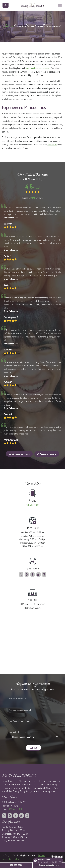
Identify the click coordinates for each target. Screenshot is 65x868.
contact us (52, 145)
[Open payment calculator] (48, 861)
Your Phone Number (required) (20, 721)
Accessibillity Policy (11, 859)
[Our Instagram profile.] (44, 574)
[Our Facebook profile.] (33, 574)
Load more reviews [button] (19, 454)
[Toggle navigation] (60, 5)
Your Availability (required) (19, 732)
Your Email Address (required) (20, 710)
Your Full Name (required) (18, 699)
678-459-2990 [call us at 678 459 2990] (32, 505)
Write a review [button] (47, 454)
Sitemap (41, 855)
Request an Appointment (49, 865)
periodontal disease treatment (38, 68)
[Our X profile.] (21, 574)
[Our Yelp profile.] (27, 574)
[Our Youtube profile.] (38, 574)
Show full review (11, 218)
